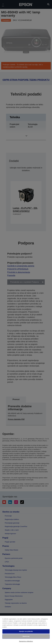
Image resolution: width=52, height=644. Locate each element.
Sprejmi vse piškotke (26, 631)
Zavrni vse (26, 636)
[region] (26, 630)
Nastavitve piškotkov (26, 641)
